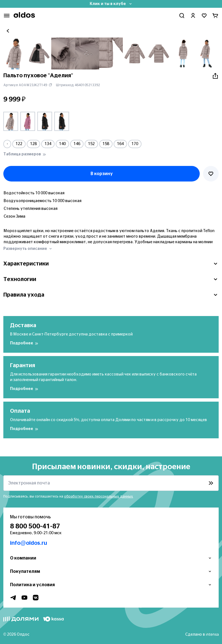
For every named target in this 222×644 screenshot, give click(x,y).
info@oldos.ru (29, 543)
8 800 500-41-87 (35, 526)
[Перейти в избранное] (204, 16)
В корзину (102, 174)
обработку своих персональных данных (99, 496)
